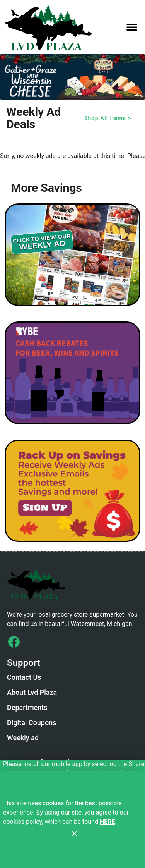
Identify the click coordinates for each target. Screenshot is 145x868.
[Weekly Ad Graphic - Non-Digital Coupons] (72, 255)
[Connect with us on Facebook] (14, 642)
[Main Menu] (132, 27)
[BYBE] (72, 373)
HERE (107, 822)
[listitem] (24, 678)
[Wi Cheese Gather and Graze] (72, 77)
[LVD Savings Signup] (72, 491)
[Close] (74, 834)
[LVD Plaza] (50, 27)
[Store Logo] (72, 584)
